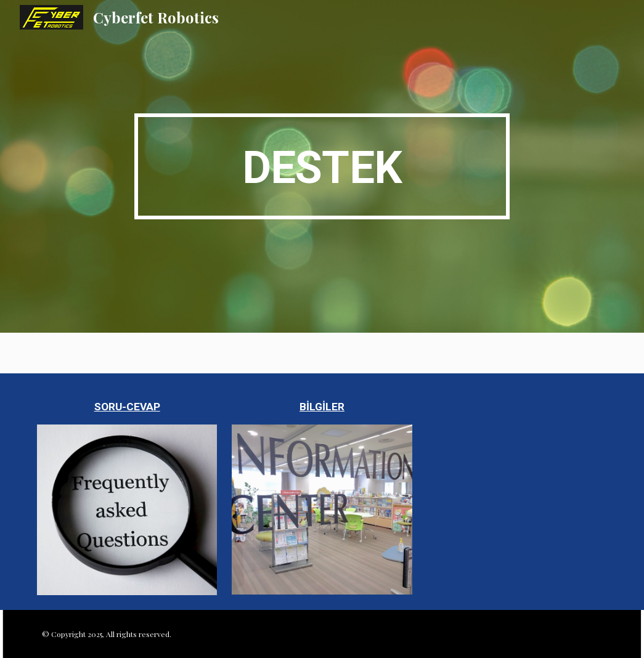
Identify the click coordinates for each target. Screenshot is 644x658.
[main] (322, 167)
